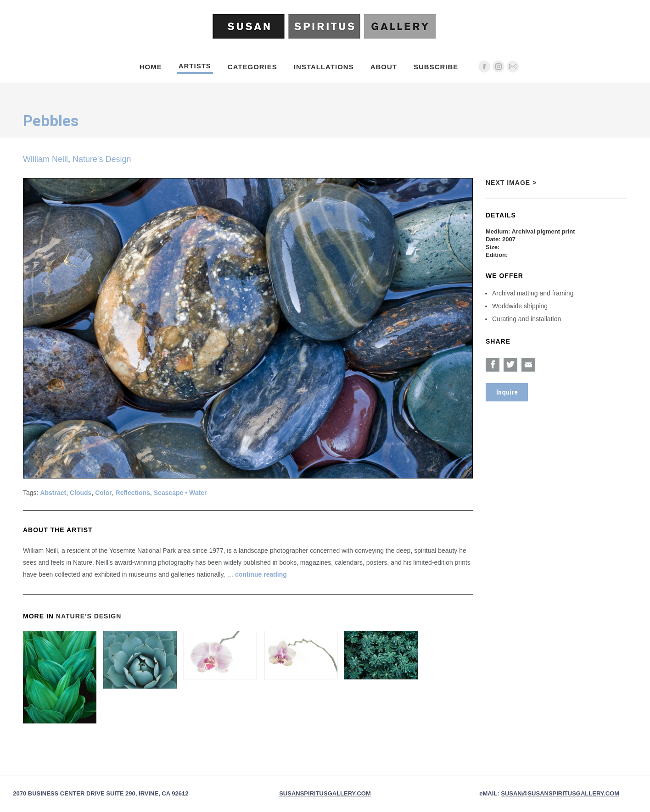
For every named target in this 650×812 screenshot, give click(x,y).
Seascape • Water (180, 493)
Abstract (53, 493)
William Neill (45, 159)
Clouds (81, 493)
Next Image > (511, 183)
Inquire (507, 392)
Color (104, 493)
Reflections (133, 493)
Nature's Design (102, 159)
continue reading (261, 574)
